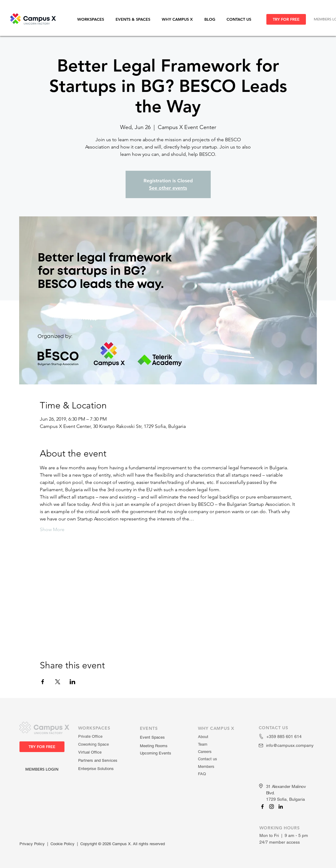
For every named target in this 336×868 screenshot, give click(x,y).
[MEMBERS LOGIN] (42, 769)
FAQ (202, 774)
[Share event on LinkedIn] (73, 682)
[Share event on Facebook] (43, 682)
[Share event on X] (58, 682)
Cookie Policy (62, 844)
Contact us (208, 759)
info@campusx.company (290, 745)
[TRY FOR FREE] (286, 19)
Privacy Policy (32, 844)
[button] (93, 19)
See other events (168, 188)
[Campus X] (262, 807)
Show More (52, 529)
